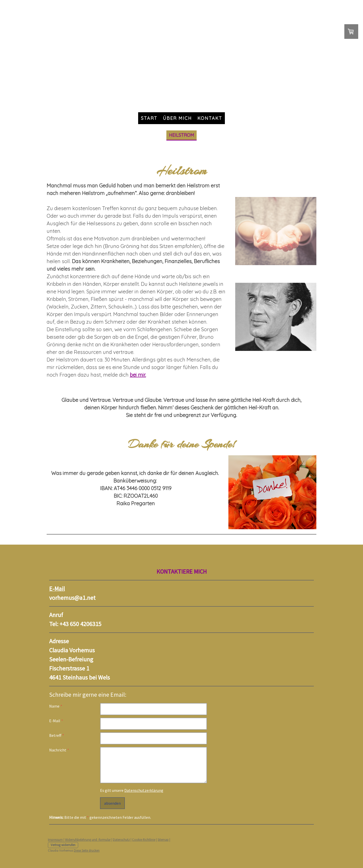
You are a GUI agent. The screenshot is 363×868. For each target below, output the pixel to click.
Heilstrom (181, 135)
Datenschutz (121, 839)
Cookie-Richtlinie (144, 839)
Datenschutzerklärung (144, 790)
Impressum (55, 839)
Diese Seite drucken (87, 850)
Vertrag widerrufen (63, 845)
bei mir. (138, 375)
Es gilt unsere (132, 790)
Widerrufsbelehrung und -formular (88, 839)
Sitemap (163, 839)
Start (149, 118)
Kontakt (210, 118)
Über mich (177, 118)
